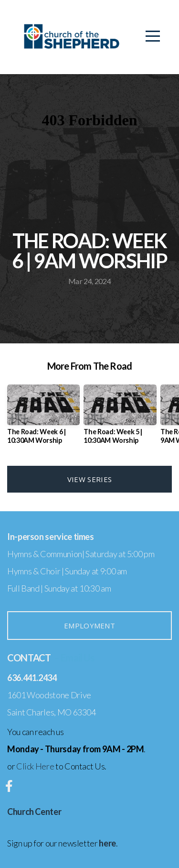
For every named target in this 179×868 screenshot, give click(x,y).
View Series (89, 479)
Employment (89, 626)
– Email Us (74, 658)
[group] (43, 418)
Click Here (35, 766)
